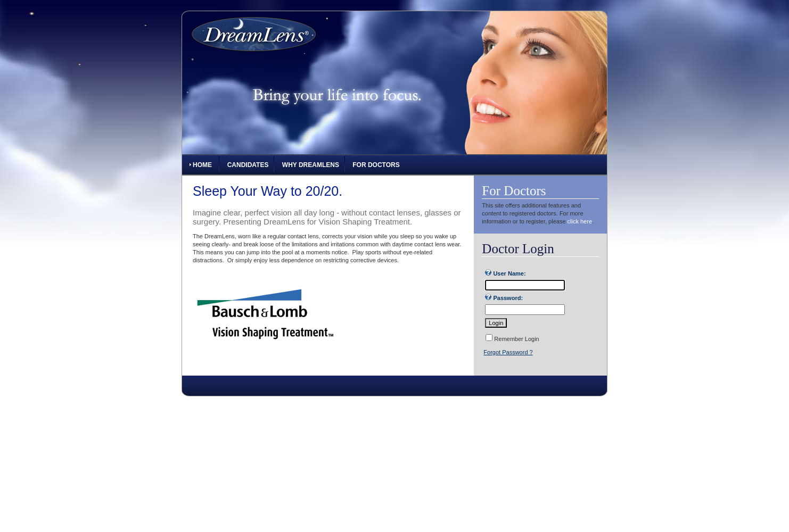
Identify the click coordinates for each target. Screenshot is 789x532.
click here (580, 221)
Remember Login (516, 339)
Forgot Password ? (508, 352)
